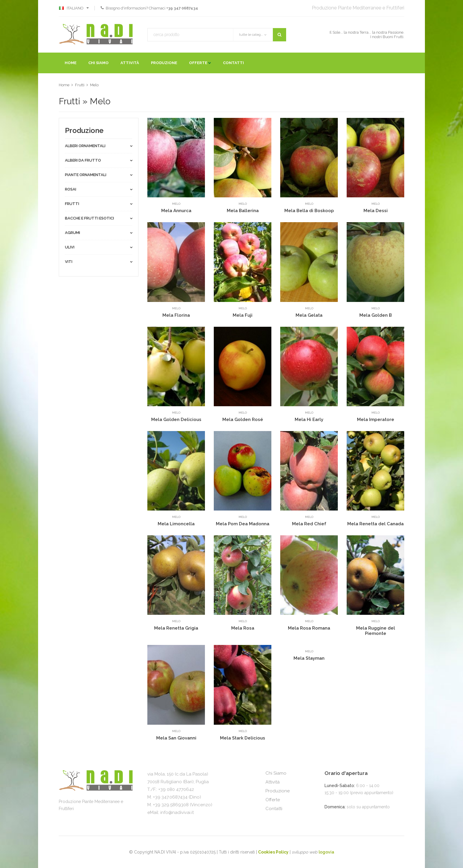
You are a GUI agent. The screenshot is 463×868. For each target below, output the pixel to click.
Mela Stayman (309, 658)
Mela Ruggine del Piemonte (376, 631)
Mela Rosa (243, 628)
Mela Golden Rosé (243, 420)
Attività (130, 63)
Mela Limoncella (176, 524)
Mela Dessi (376, 211)
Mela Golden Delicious (176, 420)
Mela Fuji (243, 315)
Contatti (233, 63)
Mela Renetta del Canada (375, 524)
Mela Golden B (376, 315)
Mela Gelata (309, 315)
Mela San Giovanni (176, 738)
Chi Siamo (98, 63)
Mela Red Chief (309, 524)
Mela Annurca (176, 211)
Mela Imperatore (376, 420)
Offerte (198, 63)
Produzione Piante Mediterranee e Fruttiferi (358, 8)
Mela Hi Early (309, 420)
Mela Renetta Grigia (176, 628)
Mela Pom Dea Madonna (243, 524)
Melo (94, 85)
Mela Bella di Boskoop (309, 211)
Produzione (164, 63)
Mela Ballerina (243, 211)
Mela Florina (176, 315)
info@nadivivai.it (177, 812)
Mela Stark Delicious (243, 738)
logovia (326, 852)
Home (71, 63)
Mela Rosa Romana (309, 628)
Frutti (80, 85)
